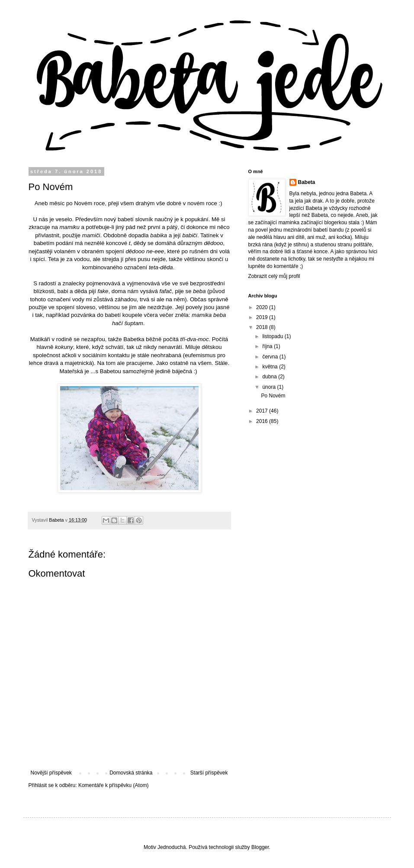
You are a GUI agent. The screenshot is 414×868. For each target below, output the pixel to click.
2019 (263, 317)
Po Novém (273, 396)
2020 (263, 307)
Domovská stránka (131, 773)
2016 (263, 421)
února (270, 387)
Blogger (260, 847)
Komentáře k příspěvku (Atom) (114, 785)
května (271, 367)
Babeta (307, 182)
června (271, 357)
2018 (263, 327)
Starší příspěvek (209, 773)
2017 (263, 411)
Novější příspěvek (51, 773)
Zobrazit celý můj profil (274, 276)
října (268, 346)
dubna (270, 377)
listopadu (273, 336)
